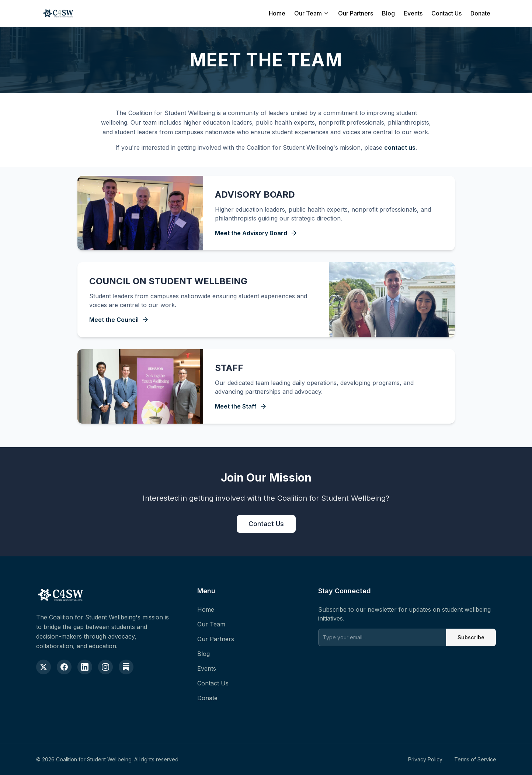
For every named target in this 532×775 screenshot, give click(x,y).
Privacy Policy (425, 759)
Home (277, 13)
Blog (388, 13)
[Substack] (126, 667)
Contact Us (446, 13)
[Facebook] (64, 667)
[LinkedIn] (85, 667)
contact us (400, 147)
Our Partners (356, 13)
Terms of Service (475, 759)
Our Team (312, 13)
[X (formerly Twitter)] (44, 667)
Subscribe (471, 637)
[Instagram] (105, 667)
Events (413, 13)
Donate (480, 13)
